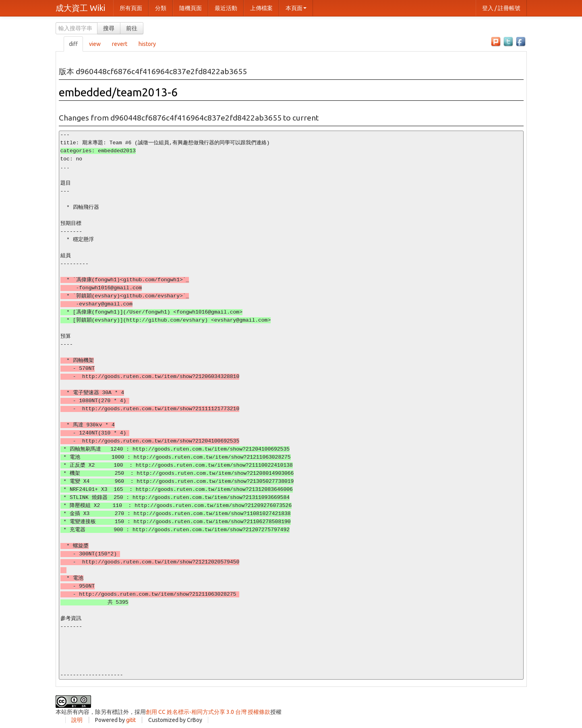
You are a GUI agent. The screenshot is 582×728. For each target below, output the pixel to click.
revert (120, 44)
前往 (132, 28)
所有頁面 (131, 8)
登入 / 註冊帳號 (501, 8)
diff (73, 44)
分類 (161, 8)
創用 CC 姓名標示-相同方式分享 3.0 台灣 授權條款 (208, 712)
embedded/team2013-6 (118, 92)
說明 (77, 720)
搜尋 (109, 28)
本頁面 (296, 8)
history (147, 44)
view (95, 44)
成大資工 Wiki (80, 8)
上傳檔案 (261, 8)
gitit (131, 720)
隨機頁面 (191, 8)
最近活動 (226, 8)
